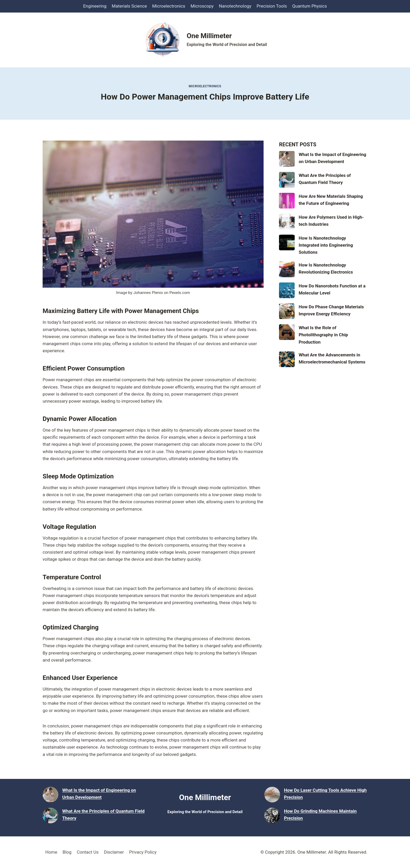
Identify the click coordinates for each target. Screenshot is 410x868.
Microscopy (202, 6)
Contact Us (88, 852)
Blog (67, 852)
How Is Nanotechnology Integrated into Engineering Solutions (326, 245)
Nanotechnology (235, 6)
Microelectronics (169, 6)
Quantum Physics (310, 6)
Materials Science (129, 6)
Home (51, 852)
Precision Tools (272, 6)
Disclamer (114, 852)
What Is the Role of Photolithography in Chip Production (323, 335)
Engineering (95, 6)
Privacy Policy (143, 852)
